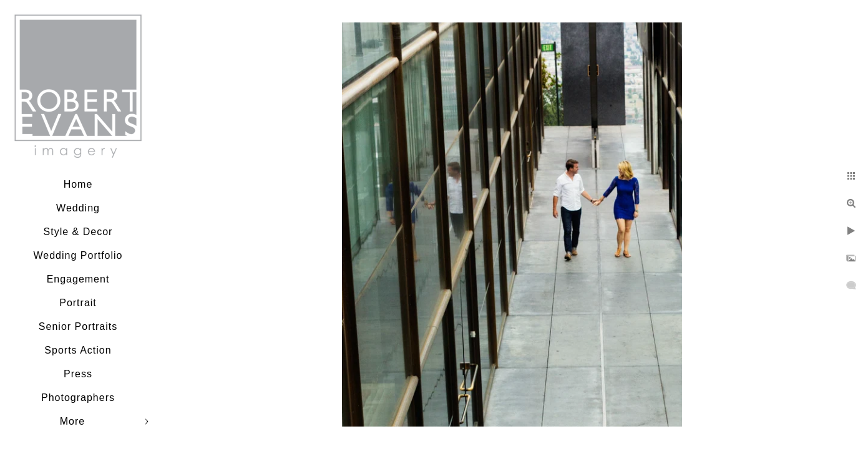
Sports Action (78, 350)
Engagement (78, 279)
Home (78, 184)
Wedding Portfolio (78, 255)
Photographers (78, 398)
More (72, 421)
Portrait (78, 303)
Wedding (78, 208)
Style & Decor (78, 232)
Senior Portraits (78, 326)
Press (78, 374)
